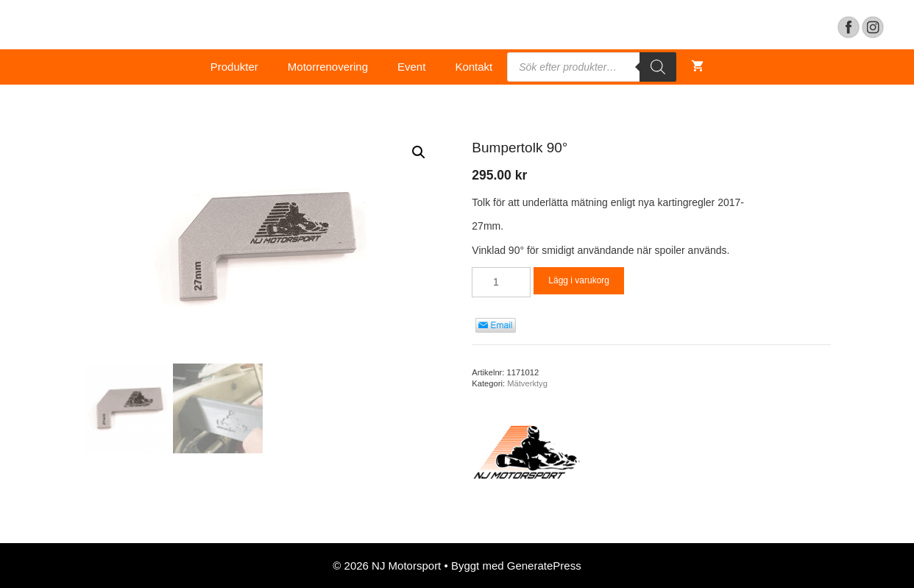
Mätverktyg (527, 383)
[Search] (658, 67)
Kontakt (474, 67)
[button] (419, 152)
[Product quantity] (501, 282)
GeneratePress (544, 566)
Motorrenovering (328, 67)
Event (411, 67)
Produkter (234, 67)
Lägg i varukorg (579, 280)
